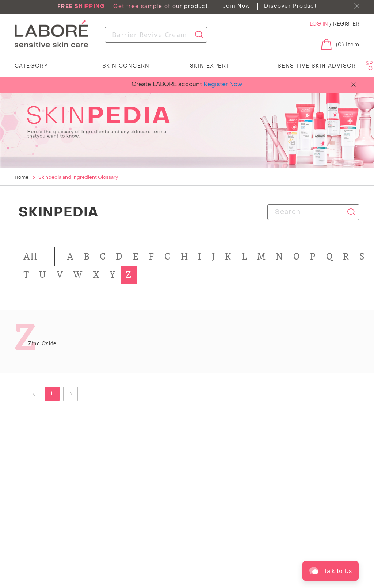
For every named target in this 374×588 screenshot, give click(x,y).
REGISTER (346, 24)
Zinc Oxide (42, 343)
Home (22, 178)
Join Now (237, 6)
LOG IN (320, 24)
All (30, 256)
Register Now (223, 85)
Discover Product (290, 6)
